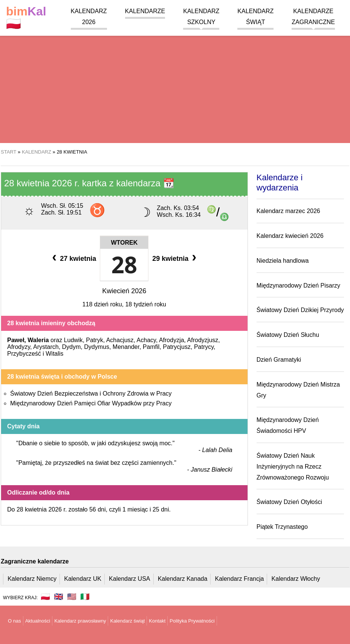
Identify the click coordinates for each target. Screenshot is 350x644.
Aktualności (38, 621)
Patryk (94, 340)
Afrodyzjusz (203, 340)
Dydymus (97, 347)
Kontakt (157, 621)
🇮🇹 (85, 597)
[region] (175, 83)
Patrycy (204, 347)
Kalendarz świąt (127, 621)
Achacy (146, 340)
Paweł (16, 340)
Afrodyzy (19, 347)
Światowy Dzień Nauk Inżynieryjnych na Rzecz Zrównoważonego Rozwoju (293, 467)
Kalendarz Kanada (183, 579)
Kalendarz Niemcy (32, 579)
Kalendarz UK (83, 579)
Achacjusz (120, 340)
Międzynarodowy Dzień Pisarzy (298, 285)
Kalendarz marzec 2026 (288, 211)
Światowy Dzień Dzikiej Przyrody (300, 310)
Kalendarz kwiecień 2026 (290, 236)
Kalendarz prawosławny (80, 621)
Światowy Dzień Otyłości (289, 502)
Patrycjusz (177, 347)
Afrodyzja (172, 340)
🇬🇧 (59, 597)
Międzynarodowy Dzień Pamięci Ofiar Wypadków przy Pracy (91, 403)
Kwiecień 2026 (124, 291)
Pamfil (151, 347)
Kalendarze (145, 11)
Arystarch (46, 347)
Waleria (38, 340)
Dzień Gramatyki (279, 360)
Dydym (72, 347)
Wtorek (124, 243)
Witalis (54, 354)
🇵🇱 (26, 18)
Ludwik (73, 340)
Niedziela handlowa (283, 261)
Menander (126, 347)
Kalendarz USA (129, 579)
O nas (15, 621)
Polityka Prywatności (192, 621)
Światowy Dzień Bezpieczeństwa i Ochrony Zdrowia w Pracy (91, 394)
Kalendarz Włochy (296, 579)
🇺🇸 (72, 597)
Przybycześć (24, 354)
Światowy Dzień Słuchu (288, 335)
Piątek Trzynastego (282, 527)
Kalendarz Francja (240, 579)
